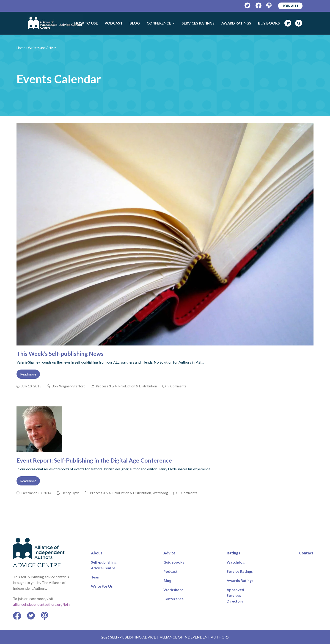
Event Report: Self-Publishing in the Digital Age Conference (94, 460)
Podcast (170, 571)
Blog (167, 580)
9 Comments (177, 386)
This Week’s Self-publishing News (60, 354)
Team (96, 577)
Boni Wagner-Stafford (69, 386)
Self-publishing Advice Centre (104, 565)
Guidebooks (174, 562)
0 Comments (188, 493)
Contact (306, 553)
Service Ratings (240, 571)
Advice (169, 553)
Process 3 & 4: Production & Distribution (126, 386)
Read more (28, 374)
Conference (173, 599)
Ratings (233, 553)
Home (21, 48)
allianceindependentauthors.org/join (41, 604)
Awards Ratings (240, 580)
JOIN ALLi (290, 6)
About (97, 553)
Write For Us (102, 586)
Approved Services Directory (235, 595)
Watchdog (160, 493)
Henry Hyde (70, 493)
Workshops (173, 590)
